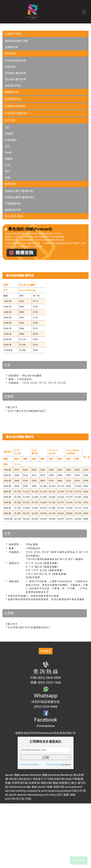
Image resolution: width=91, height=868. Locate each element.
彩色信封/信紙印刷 (16, 113)
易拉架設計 (25, 779)
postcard (70, 787)
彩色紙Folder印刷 (15, 106)
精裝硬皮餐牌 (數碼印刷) (19, 197)
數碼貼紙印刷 (13, 210)
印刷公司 (76, 791)
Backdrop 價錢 (38, 775)
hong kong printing (59, 791)
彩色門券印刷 (13, 99)
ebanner (22, 795)
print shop (49, 795)
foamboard (16, 787)
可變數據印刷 (13, 204)
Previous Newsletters (30, 765)
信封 (59, 795)
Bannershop (35, 795)
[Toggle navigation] (84, 12)
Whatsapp (46, 696)
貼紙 (68, 779)
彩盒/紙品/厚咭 (14, 216)
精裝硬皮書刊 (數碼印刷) (19, 191)
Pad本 (9, 153)
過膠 (8, 178)
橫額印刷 (46, 783)
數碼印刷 (10, 184)
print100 (10, 799)
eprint (12, 795)
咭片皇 (20, 799)
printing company (26, 791)
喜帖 (72, 795)
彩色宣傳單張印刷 (16, 61)
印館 (28, 799)
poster (42, 787)
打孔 (8, 165)
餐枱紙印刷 (12, 92)
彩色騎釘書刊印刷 (16, 73)
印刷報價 (78, 779)
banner (25, 775)
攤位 (74, 783)
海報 (49, 787)
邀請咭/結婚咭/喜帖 (17, 41)
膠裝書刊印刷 (13, 86)
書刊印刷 (10, 53)
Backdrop (54, 775)
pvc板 (27, 787)
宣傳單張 (34, 783)
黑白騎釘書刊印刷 (16, 79)
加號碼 (9, 134)
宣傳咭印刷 (12, 47)
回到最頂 (46, 651)
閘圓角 (9, 159)
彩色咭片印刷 (13, 34)
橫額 (55, 783)
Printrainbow (46, 726)
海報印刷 (10, 67)
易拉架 (13, 779)
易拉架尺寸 (39, 779)
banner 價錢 (12, 775)
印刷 (50, 779)
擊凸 (8, 171)
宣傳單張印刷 (20, 783)
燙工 (8, 146)
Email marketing (54, 765)
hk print (42, 791)
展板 (34, 787)
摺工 (8, 127)
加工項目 (10, 120)
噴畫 (8, 783)
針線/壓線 (11, 140)
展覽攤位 (64, 783)
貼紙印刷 (59, 779)
